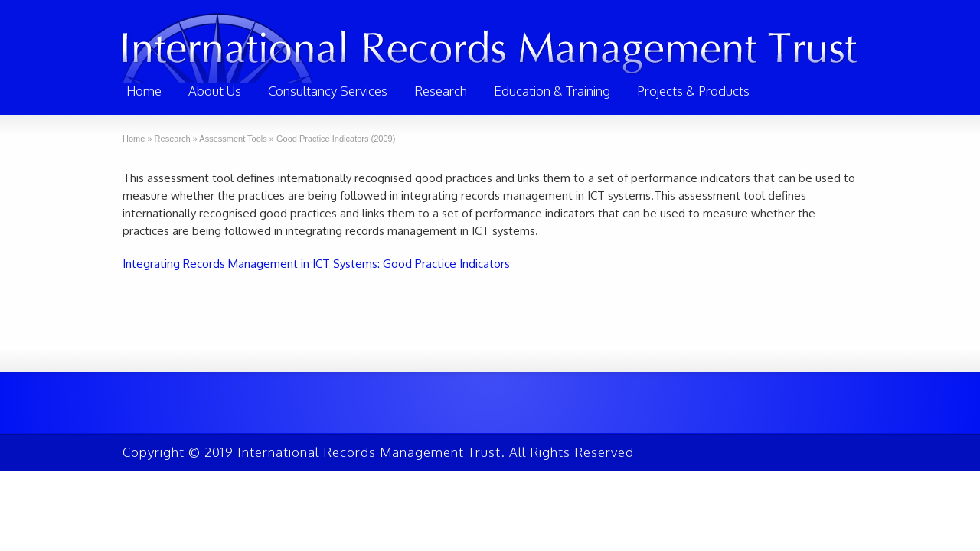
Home (144, 91)
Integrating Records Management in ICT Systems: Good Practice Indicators (316, 264)
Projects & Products (693, 91)
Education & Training (552, 91)
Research (441, 91)
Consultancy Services (328, 91)
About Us (215, 91)
